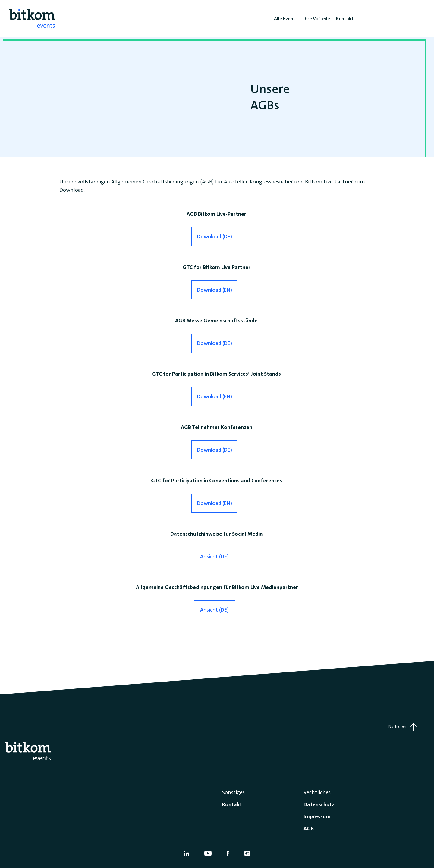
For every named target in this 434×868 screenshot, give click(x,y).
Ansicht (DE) (214, 556)
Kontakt (232, 804)
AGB (309, 829)
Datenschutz (319, 804)
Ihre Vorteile (317, 19)
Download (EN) (214, 290)
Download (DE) (214, 237)
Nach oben (403, 727)
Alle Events (286, 19)
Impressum (317, 816)
